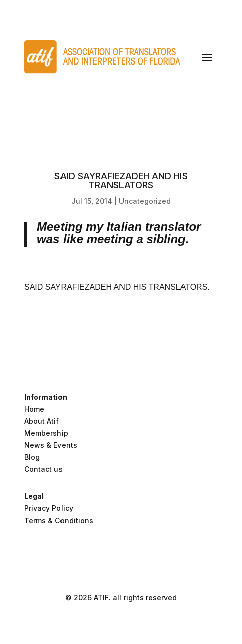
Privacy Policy (49, 508)
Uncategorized (145, 201)
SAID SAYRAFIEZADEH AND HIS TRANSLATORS (116, 287)
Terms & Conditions (59, 520)
